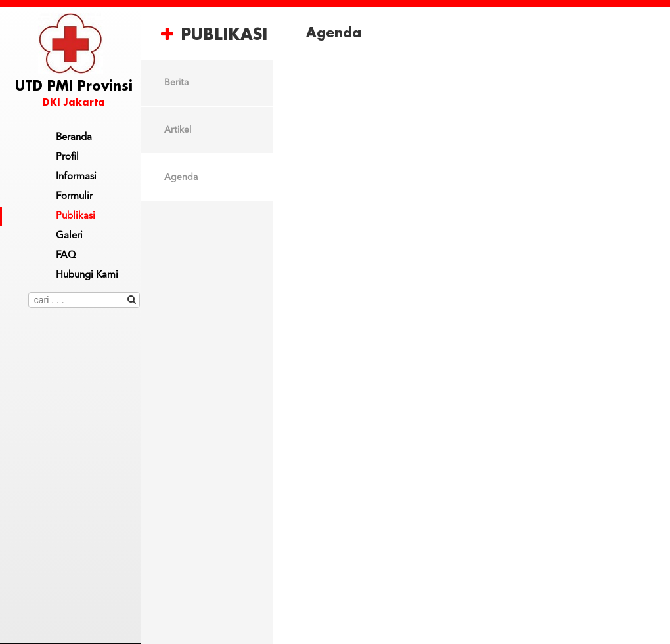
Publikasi (76, 216)
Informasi (76, 177)
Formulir (74, 197)
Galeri (69, 236)
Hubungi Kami (87, 275)
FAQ (66, 256)
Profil (67, 157)
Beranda (74, 138)
